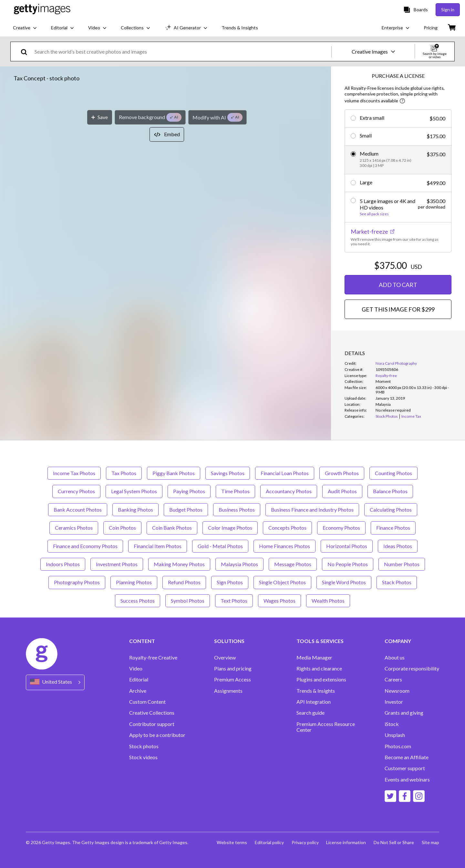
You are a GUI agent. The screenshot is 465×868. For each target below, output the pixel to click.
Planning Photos (134, 582)
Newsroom (397, 691)
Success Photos (138, 601)
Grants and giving (404, 713)
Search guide (310, 713)
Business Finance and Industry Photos (312, 510)
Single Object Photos (282, 582)
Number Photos (402, 564)
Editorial (139, 679)
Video (136, 669)
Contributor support (152, 724)
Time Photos (235, 491)
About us (395, 658)
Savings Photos (228, 473)
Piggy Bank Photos (174, 473)
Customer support (405, 768)
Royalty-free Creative (153, 658)
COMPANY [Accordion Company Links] (398, 641)
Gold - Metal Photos (220, 546)
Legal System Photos (134, 491)
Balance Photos (390, 491)
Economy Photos (341, 528)
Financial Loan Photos (285, 473)
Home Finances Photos (284, 546)
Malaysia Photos (239, 564)
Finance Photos (393, 528)
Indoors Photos (63, 564)
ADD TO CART (398, 285)
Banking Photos (135, 510)
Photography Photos (77, 582)
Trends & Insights (316, 691)
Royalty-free (386, 376)
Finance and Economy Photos (85, 546)
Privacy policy (305, 842)
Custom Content (147, 702)
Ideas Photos (398, 546)
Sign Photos (230, 582)
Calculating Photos (391, 510)
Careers (393, 679)
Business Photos (237, 510)
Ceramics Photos (74, 528)
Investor (394, 702)
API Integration (314, 702)
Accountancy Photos (289, 491)
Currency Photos (76, 491)
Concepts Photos (287, 528)
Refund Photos (184, 582)
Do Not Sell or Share (394, 842)
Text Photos (234, 601)
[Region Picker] (55, 682)
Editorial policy (269, 842)
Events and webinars (407, 780)
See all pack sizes (374, 214)
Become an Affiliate (407, 757)
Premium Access (232, 679)
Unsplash (395, 735)
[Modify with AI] (217, 333)
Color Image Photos (230, 528)
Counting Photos (393, 473)
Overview (225, 658)
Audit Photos (342, 491)
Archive (138, 691)
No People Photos (348, 564)
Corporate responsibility (412, 669)
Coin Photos (122, 528)
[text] (182, 51)
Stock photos (144, 746)
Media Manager (314, 658)
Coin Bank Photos (172, 528)
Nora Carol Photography (396, 363)
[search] (27, 51)
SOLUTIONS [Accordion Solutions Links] (229, 641)
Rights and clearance (319, 669)
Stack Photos (397, 582)
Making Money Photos (179, 564)
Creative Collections (152, 713)
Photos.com (398, 746)
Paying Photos (189, 491)
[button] (166, 204)
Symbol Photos (188, 601)
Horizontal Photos (347, 546)
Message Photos (293, 564)
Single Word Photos (344, 582)
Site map (430, 842)
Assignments (228, 691)
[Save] (100, 333)
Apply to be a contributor (157, 735)
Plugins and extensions (321, 679)
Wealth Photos (328, 601)
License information (346, 842)
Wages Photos (279, 601)
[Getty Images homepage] (42, 10)
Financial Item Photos (158, 546)
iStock (392, 724)
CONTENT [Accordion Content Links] (142, 641)
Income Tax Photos (74, 473)
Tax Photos (124, 473)
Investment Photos (117, 564)
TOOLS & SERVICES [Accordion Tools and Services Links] (320, 641)
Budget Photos (186, 510)
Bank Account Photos (78, 510)
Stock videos (143, 757)
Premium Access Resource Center (326, 727)
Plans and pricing (233, 669)
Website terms (232, 842)
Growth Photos (342, 473)
